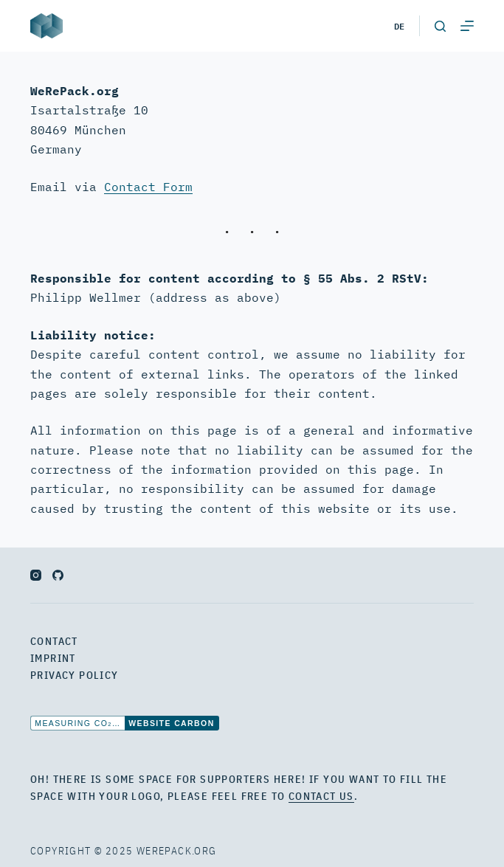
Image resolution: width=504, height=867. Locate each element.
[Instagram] (36, 575)
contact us (321, 796)
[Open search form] (440, 26)
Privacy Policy (75, 675)
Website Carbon (171, 723)
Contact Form (148, 187)
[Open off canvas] (467, 26)
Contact (54, 641)
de (399, 25)
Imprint (53, 658)
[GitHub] (58, 575)
